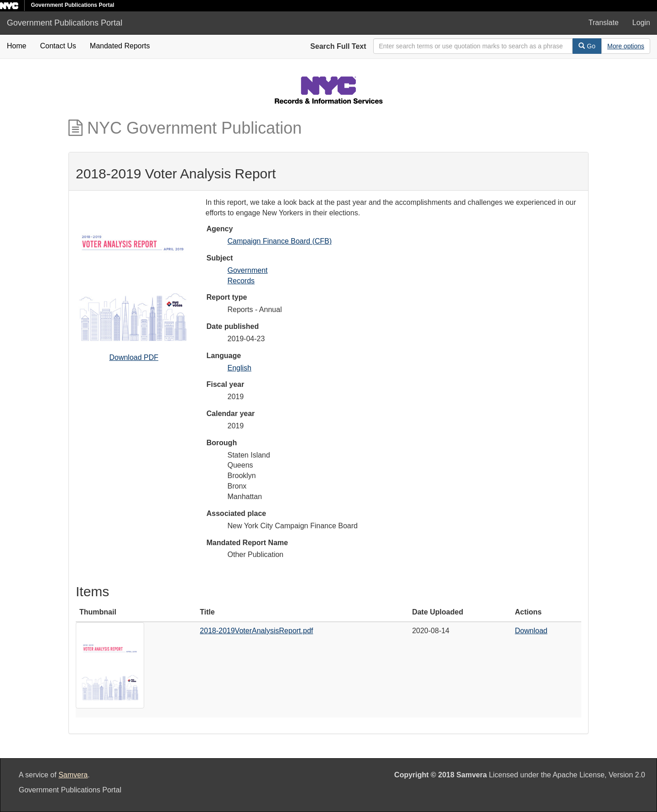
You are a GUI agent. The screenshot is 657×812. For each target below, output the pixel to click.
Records (241, 281)
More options (626, 46)
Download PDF (134, 357)
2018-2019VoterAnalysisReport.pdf (256, 631)
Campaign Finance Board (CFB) (280, 241)
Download (531, 631)
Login (641, 23)
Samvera (73, 775)
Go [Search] (587, 46)
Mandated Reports (120, 46)
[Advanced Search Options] (626, 46)
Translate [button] (604, 23)
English (240, 368)
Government (248, 270)
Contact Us (58, 46)
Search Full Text (338, 46)
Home (17, 46)
